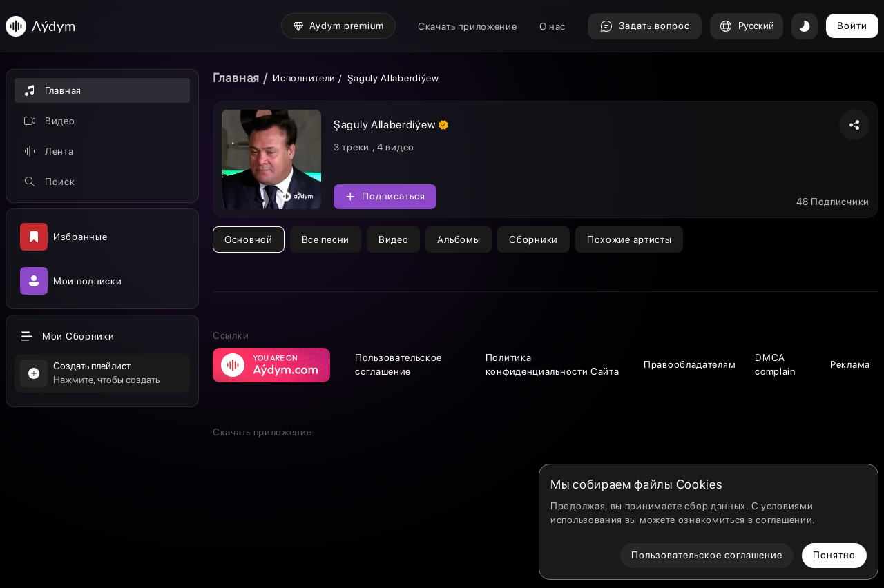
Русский (747, 26)
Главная (236, 78)
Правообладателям (690, 364)
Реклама (850, 364)
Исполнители (304, 78)
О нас (553, 26)
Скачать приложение (468, 26)
